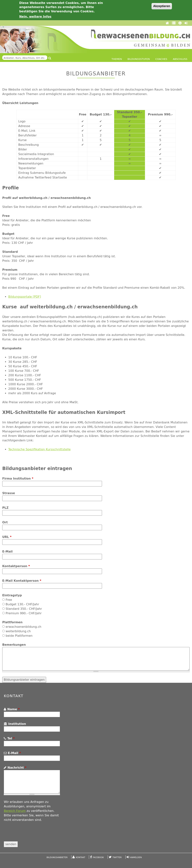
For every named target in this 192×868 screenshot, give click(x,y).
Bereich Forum (15, 811)
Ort (5, 522)
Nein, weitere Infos (35, 17)
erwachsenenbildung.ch (23, 627)
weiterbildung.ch (18, 631)
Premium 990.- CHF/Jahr (24, 613)
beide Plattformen (19, 636)
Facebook (98, 857)
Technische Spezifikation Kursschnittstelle (39, 449)
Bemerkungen (14, 645)
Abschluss (180, 59)
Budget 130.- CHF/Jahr (22, 604)
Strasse (9, 493)
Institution (15, 724)
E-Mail (7, 552)
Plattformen (12, 622)
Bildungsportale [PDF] (25, 297)
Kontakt (81, 857)
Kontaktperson (16, 566)
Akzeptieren (162, 6)
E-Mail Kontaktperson (22, 581)
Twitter (117, 857)
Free (9, 600)
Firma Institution (18, 479)
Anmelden (136, 857)
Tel (9, 738)
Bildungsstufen (139, 59)
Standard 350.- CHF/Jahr (24, 609)
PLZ (5, 508)
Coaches (161, 59)
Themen (117, 59)
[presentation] (32, 834)
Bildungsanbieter (57, 857)
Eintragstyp (12, 595)
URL (7, 537)
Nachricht (15, 768)
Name (12, 709)
